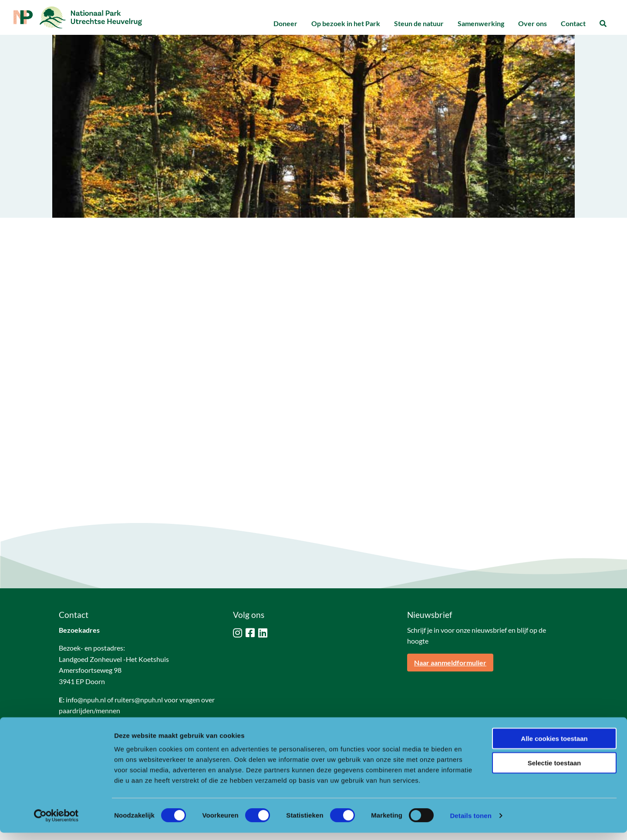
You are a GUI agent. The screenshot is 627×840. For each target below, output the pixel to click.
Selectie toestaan (555, 771)
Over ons (533, 23)
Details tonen (470, 823)
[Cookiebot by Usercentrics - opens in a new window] (56, 823)
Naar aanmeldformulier (450, 663)
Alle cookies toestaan (554, 746)
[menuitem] (285, 24)
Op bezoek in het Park (346, 23)
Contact (573, 23)
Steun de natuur (419, 23)
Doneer (285, 23)
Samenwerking (481, 23)
